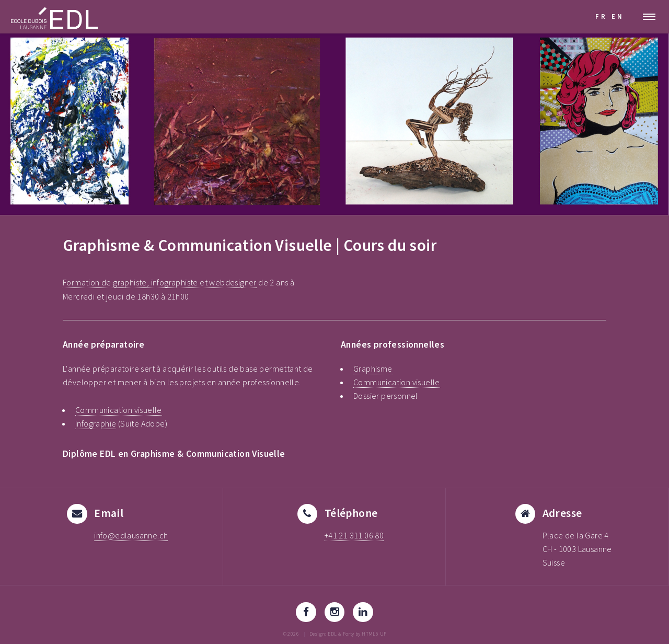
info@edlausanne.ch (131, 535)
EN (618, 16)
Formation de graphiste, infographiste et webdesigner (160, 282)
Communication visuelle (119, 410)
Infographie (96, 423)
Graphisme (373, 369)
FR (601, 16)
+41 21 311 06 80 (354, 535)
